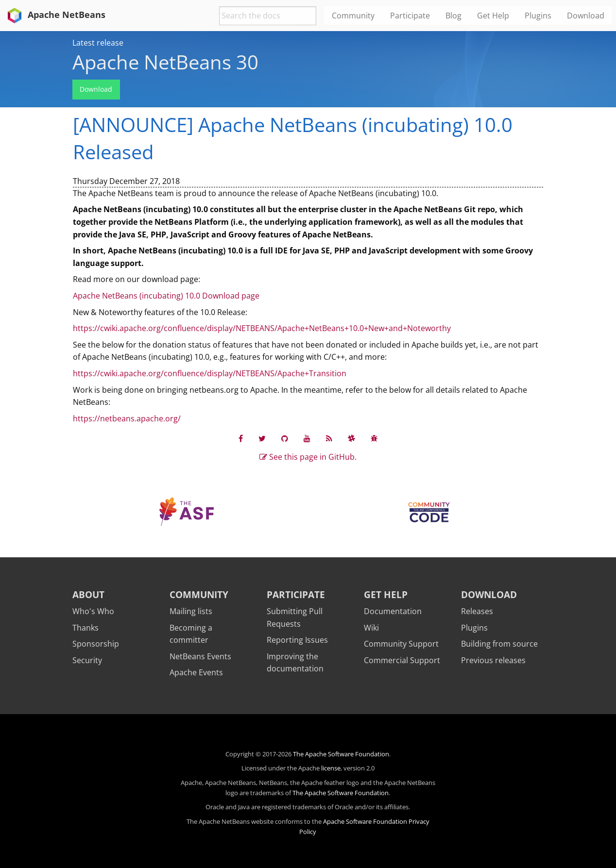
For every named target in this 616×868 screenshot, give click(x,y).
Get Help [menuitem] (493, 16)
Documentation (393, 611)
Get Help (386, 594)
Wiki (371, 628)
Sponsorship (96, 644)
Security (87, 660)
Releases (477, 611)
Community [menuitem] (353, 16)
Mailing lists (191, 611)
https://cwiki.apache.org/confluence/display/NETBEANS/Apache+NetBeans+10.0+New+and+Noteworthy (262, 328)
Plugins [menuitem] (538, 16)
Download (96, 89)
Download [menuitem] (586, 16)
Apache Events (196, 672)
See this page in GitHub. (308, 457)
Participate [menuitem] (410, 16)
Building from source (499, 644)
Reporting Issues (297, 640)
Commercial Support (402, 660)
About (88, 594)
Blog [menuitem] (453, 16)
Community (199, 594)
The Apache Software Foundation (341, 754)
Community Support (401, 644)
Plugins (474, 628)
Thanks (86, 628)
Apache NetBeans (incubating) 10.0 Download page (166, 296)
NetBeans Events (200, 656)
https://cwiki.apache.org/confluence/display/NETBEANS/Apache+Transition (210, 373)
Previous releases (493, 660)
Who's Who (93, 611)
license (331, 768)
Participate (296, 594)
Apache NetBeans (55, 15)
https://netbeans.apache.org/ (127, 418)
